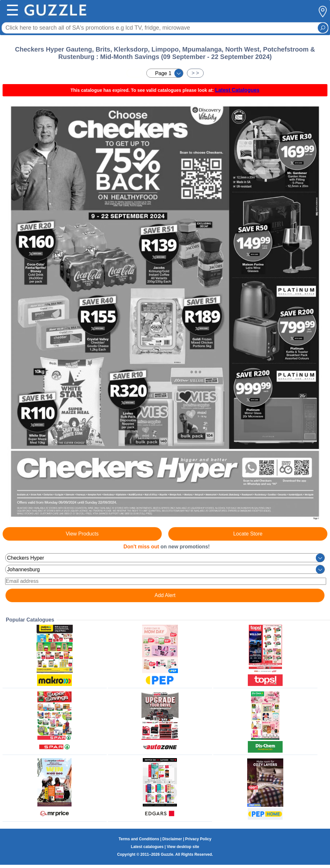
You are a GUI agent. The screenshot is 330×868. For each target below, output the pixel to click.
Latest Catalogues (237, 90)
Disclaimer (172, 839)
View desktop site (183, 847)
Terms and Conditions (139, 839)
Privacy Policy (198, 839)
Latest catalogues (147, 847)
